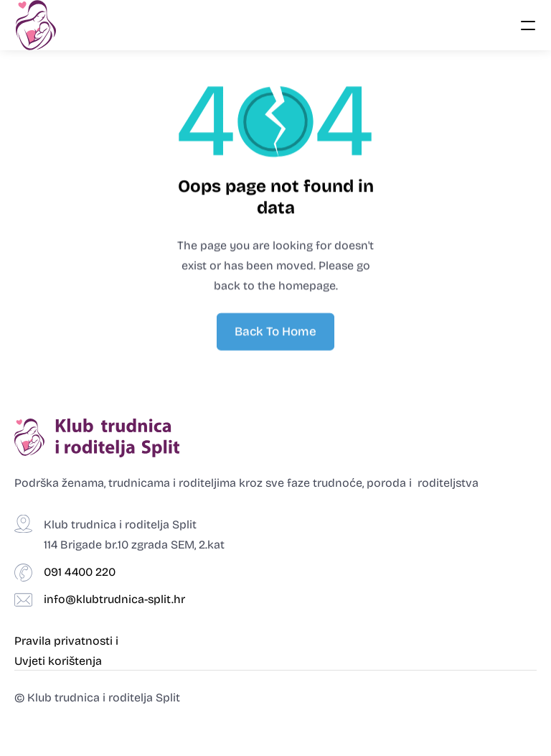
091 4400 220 (80, 572)
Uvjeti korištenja (58, 661)
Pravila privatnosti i (68, 641)
